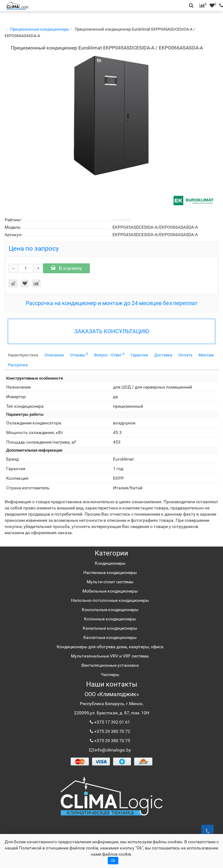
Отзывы (79, 355)
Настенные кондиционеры (110, 572)
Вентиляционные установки (110, 665)
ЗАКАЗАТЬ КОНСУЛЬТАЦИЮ (112, 331)
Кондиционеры (110, 563)
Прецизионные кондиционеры (40, 29)
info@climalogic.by (112, 750)
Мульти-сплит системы (110, 582)
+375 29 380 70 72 (112, 731)
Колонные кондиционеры (110, 619)
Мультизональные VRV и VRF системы (110, 656)
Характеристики (23, 355)
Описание (54, 355)
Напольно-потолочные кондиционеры (110, 600)
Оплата (185, 355)
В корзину (66, 268)
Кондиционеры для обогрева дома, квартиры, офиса (110, 647)
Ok (113, 861)
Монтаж (206, 355)
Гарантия (139, 355)
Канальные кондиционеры (110, 628)
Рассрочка (18, 365)
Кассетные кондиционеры (110, 637)
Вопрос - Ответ (109, 355)
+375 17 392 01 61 (112, 722)
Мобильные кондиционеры (110, 591)
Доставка (163, 355)
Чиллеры (110, 674)
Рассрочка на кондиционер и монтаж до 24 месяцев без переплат (112, 303)
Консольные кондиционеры (110, 610)
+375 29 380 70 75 (112, 741)
